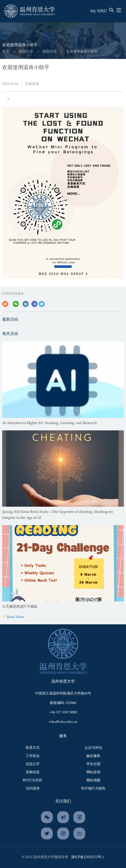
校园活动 (50, 52)
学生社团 (93, 764)
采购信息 (33, 772)
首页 (6, 52)
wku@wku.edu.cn (63, 722)
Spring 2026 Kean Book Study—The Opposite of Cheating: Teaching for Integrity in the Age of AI (58, 515)
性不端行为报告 (93, 789)
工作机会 (33, 756)
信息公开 (33, 764)
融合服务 (93, 756)
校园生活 (26, 52)
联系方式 (33, 748)
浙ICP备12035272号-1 (88, 857)
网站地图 (93, 780)
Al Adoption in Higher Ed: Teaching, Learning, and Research (50, 423)
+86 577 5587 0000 (63, 712)
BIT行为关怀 (33, 780)
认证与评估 (93, 748)
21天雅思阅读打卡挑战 (20, 607)
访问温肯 (33, 789)
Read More (13, 617)
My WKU (99, 11)
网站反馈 (93, 772)
